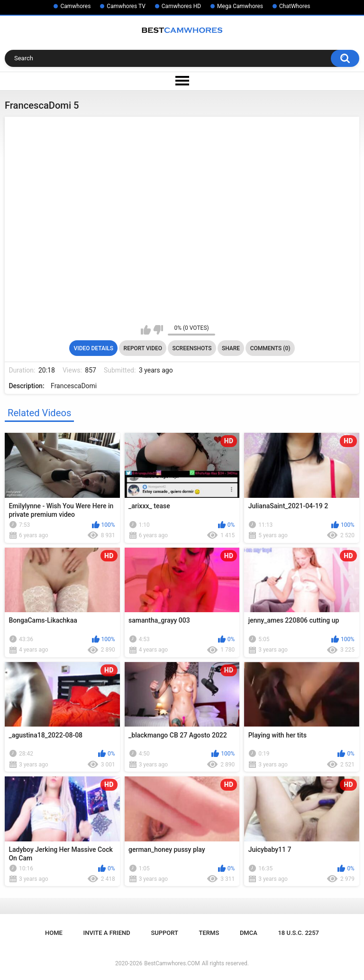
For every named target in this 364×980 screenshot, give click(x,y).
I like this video (146, 330)
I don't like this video (158, 330)
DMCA (249, 933)
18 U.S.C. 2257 (298, 933)
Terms (209, 933)
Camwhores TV (126, 6)
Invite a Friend (107, 933)
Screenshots (192, 348)
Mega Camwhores (240, 6)
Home (54, 933)
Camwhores (75, 6)
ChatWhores (295, 6)
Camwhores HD (181, 6)
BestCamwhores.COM (172, 963)
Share (231, 348)
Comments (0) (270, 348)
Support (164, 933)
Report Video (143, 348)
